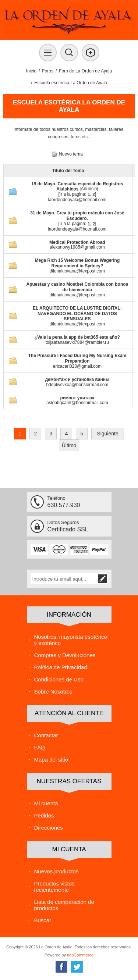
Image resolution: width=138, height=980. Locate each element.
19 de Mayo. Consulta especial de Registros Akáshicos (77, 186)
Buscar (43, 920)
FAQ (40, 747)
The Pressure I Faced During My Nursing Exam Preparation (77, 358)
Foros (48, 71)
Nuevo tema (71, 154)
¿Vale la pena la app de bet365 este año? (77, 337)
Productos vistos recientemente (54, 887)
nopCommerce (80, 955)
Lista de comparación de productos (64, 905)
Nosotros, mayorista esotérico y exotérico (71, 640)
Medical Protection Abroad (77, 242)
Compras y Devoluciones (65, 655)
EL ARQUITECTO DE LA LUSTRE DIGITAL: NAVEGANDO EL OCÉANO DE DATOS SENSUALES (77, 314)
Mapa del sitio (51, 760)
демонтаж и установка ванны (77, 379)
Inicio (31, 71)
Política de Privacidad (61, 667)
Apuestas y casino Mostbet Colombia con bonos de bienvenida (77, 287)
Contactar (46, 735)
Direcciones (49, 828)
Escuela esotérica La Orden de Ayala (71, 83)
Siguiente (107, 434)
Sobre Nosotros (53, 692)
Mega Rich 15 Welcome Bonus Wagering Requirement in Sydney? (77, 263)
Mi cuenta (46, 803)
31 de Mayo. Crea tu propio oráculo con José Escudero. (77, 216)
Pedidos (44, 815)
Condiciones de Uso (59, 679)
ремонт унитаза (77, 398)
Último (69, 445)
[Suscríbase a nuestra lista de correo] (64, 579)
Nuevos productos (56, 871)
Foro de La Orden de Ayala (85, 71)
